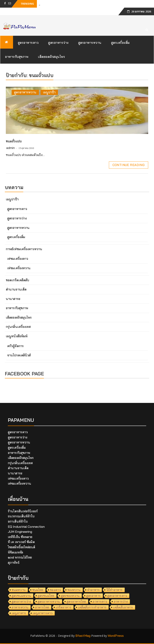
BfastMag (83, 636)
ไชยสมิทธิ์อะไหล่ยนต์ (22, 547)
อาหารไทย (42, 607)
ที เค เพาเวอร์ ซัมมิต (21, 542)
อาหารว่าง (121, 601)
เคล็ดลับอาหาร (123, 607)
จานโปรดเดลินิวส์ (19, 355)
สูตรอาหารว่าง (58, 43)
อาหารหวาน (20, 607)
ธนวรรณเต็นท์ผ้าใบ (21, 516)
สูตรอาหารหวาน (90, 43)
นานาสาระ (13, 299)
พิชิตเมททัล (15, 552)
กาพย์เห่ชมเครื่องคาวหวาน (24, 249)
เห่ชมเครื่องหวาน (19, 268)
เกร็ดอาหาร (64, 607)
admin (11, 148)
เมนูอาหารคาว (43, 613)
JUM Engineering (20, 532)
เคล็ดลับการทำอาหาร (92, 607)
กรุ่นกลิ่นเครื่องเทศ (18, 327)
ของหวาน (74, 590)
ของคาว (55, 590)
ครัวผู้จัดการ (15, 346)
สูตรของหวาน (70, 596)
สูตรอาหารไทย (76, 601)
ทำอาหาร (94, 590)
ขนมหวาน (19, 590)
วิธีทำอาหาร (114, 590)
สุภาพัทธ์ (14, 562)
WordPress (116, 636)
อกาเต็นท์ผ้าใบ (18, 521)
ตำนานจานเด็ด (16, 289)
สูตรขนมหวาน (21, 596)
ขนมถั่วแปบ (14, 141)
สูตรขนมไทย (46, 596)
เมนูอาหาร (19, 613)
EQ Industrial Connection (26, 527)
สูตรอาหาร (93, 596)
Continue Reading (129, 165)
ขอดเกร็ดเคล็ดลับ (17, 280)
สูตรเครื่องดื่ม (120, 43)
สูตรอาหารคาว (28, 43)
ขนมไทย (38, 590)
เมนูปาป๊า (49, 92)
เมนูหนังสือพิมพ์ (17, 336)
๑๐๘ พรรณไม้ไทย (20, 557)
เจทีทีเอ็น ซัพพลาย (20, 537)
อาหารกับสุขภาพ (17, 57)
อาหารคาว (100, 601)
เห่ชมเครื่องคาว (18, 259)
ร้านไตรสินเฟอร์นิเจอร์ (23, 511)
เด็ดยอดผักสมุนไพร (51, 57)
